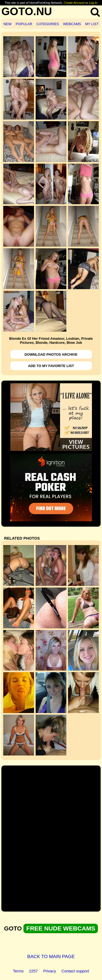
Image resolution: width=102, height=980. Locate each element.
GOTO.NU (27, 11)
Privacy (50, 971)
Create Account (74, 3)
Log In (93, 3)
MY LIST (92, 24)
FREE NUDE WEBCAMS (61, 928)
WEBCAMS (72, 24)
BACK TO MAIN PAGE (51, 956)
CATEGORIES (48, 24)
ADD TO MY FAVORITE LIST (51, 366)
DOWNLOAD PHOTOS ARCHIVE (51, 354)
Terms (18, 971)
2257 (33, 971)
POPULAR (24, 24)
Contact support (75, 971)
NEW (8, 24)
